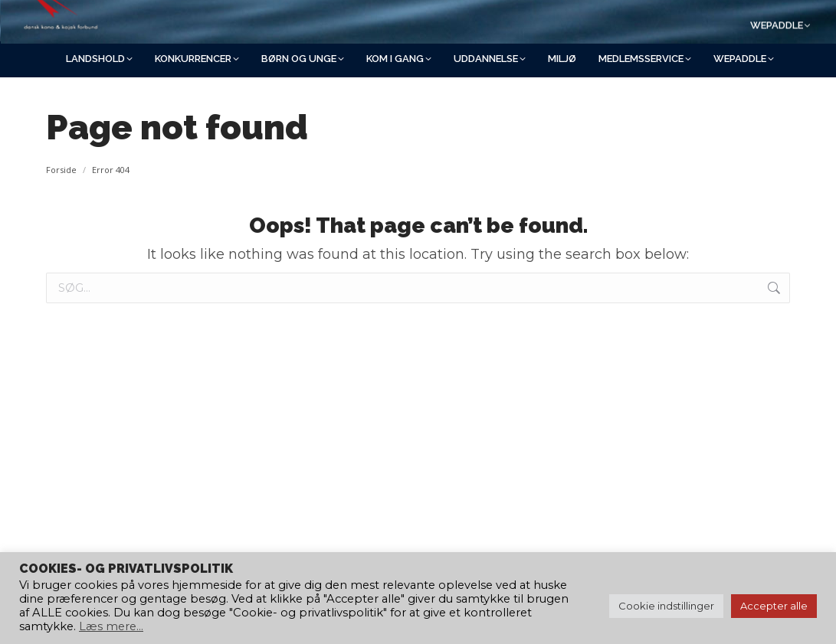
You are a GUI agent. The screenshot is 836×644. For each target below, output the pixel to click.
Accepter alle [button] (774, 606)
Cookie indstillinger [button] (666, 606)
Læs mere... (111, 626)
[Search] (660, 21)
